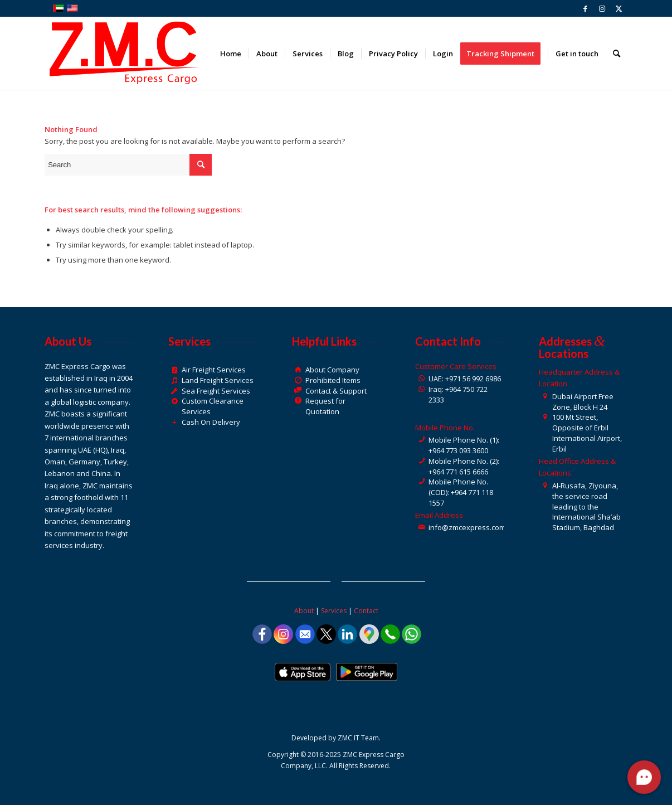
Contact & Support (336, 391)
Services (334, 611)
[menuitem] (231, 54)
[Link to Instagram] (602, 8)
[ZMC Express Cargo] (123, 54)
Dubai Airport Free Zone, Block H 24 (583, 402)
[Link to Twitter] (619, 8)
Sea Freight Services (216, 391)
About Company (332, 370)
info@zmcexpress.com (467, 527)
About (304, 611)
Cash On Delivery (211, 422)
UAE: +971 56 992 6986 (465, 379)
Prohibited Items (333, 380)
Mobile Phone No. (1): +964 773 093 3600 (464, 445)
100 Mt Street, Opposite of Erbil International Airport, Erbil (587, 433)
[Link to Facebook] (585, 8)
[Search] (617, 54)
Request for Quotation (325, 406)
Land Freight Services (218, 380)
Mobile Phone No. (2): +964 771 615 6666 (464, 466)
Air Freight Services (214, 370)
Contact (366, 611)
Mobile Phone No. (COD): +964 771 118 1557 (461, 492)
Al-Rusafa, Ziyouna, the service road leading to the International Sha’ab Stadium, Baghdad (586, 506)
